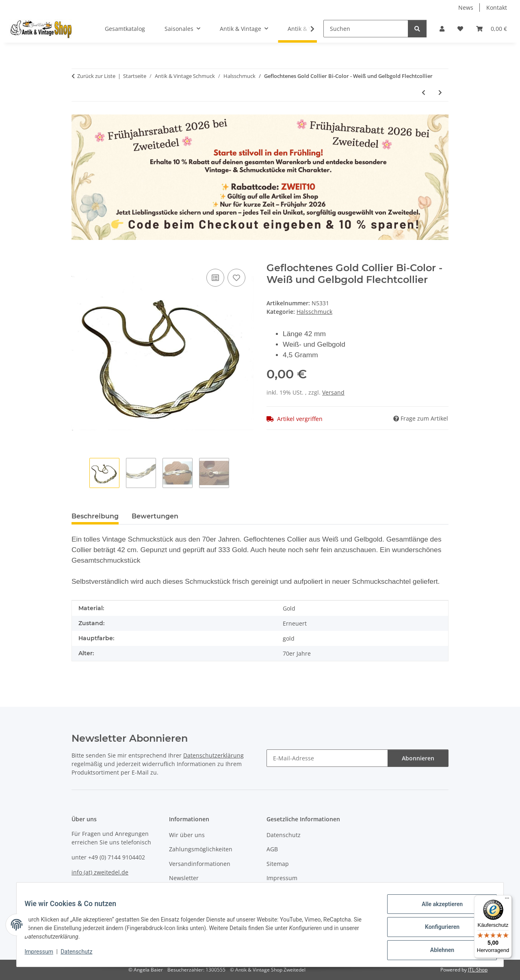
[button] (442, 29)
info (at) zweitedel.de (100, 872)
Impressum (44, 955)
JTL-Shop (478, 970)
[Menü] (507, 900)
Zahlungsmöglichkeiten (201, 849)
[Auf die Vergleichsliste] (215, 278)
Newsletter (184, 878)
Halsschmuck (314, 312)
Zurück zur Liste (96, 76)
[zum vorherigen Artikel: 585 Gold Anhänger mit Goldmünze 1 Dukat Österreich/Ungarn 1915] (424, 92)
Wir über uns (187, 835)
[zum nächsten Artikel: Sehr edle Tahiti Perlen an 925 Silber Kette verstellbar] (440, 92)
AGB (272, 849)
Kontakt (497, 8)
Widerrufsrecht (287, 892)
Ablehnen (437, 951)
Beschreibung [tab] (95, 516)
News (466, 8)
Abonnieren (418, 758)
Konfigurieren (437, 930)
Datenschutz (82, 955)
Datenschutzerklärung (213, 755)
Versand (333, 392)
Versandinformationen (200, 864)
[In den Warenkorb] (78, 258)
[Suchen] (366, 29)
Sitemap (278, 864)
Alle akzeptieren (437, 909)
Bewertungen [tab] (155, 516)
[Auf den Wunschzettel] (236, 278)
